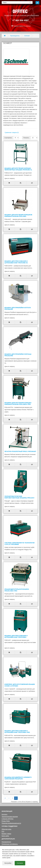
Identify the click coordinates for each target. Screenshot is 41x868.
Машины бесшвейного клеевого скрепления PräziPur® (18, 778)
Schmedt (27, 36)
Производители (6, 842)
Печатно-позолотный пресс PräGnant (20, 451)
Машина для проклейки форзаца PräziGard (18, 355)
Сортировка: (8, 138)
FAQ (3, 831)
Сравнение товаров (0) (12, 133)
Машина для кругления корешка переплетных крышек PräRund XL (18, 169)
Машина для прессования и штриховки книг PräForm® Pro (17, 732)
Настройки (8, 863)
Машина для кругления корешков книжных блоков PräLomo (18, 216)
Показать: (26, 138)
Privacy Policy (6, 821)
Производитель (15, 36)
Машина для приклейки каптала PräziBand (18, 308)
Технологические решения (10, 817)
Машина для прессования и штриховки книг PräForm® (16, 636)
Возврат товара (6, 834)
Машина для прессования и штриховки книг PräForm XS (16, 262)
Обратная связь (6, 829)
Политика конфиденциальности (11, 823)
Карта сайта (5, 836)
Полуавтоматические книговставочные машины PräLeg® (19, 497)
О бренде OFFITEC (8, 819)
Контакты (4, 814)
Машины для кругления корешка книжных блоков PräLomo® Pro (18, 403)
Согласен (20, 863)
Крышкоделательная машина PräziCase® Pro (17, 590)
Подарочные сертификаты (10, 844)
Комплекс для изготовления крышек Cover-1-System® (20, 685)
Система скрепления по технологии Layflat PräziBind (20, 544)
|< (5, 798)
